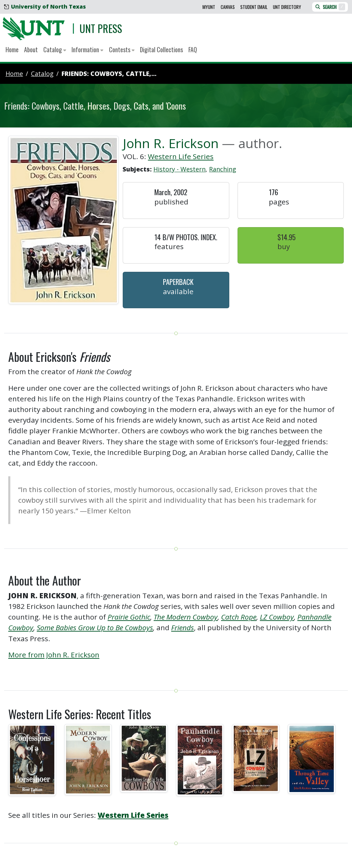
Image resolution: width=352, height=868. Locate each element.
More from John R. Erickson (54, 655)
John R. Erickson (171, 143)
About (31, 49)
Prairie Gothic (129, 617)
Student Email (254, 7)
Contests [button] (122, 49)
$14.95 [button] (287, 237)
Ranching (223, 169)
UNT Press (101, 28)
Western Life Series (181, 156)
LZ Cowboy (277, 617)
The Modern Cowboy (186, 617)
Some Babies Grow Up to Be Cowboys (95, 627)
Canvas (228, 7)
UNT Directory (287, 7)
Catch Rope (239, 617)
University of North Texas (45, 7)
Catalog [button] (55, 49)
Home (12, 49)
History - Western (179, 169)
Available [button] (178, 291)
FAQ (193, 49)
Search (330, 7)
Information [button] (87, 49)
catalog (42, 74)
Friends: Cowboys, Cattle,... (109, 74)
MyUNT (209, 7)
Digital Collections (161, 49)
